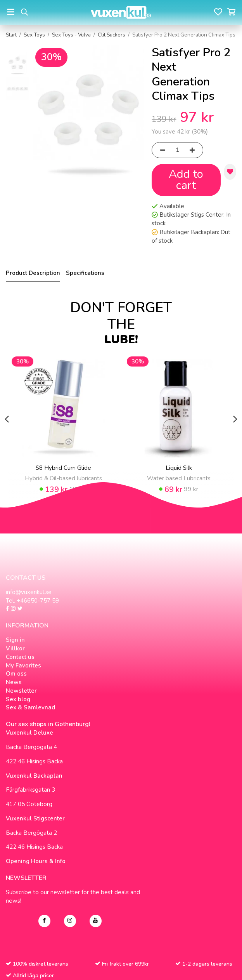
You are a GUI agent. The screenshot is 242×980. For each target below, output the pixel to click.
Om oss (16, 674)
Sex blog (18, 699)
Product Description (33, 273)
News (14, 682)
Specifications (85, 273)
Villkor (15, 648)
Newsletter (21, 691)
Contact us (20, 657)
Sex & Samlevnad (30, 707)
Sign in (15, 640)
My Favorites (23, 665)
